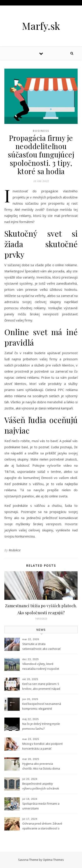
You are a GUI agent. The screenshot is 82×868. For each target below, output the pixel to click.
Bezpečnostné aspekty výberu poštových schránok (41, 786)
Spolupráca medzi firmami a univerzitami (41, 806)
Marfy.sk (41, 26)
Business (41, 131)
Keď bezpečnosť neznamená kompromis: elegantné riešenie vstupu (42, 707)
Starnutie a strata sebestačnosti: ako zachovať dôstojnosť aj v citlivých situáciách (41, 647)
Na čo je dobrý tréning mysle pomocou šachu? (41, 726)
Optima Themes (53, 860)
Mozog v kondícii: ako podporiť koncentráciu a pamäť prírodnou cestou (43, 747)
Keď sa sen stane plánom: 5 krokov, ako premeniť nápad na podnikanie (41, 687)
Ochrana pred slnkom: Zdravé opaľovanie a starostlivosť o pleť (42, 826)
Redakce (15, 550)
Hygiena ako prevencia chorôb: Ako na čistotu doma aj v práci (41, 766)
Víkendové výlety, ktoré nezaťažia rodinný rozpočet (41, 666)
